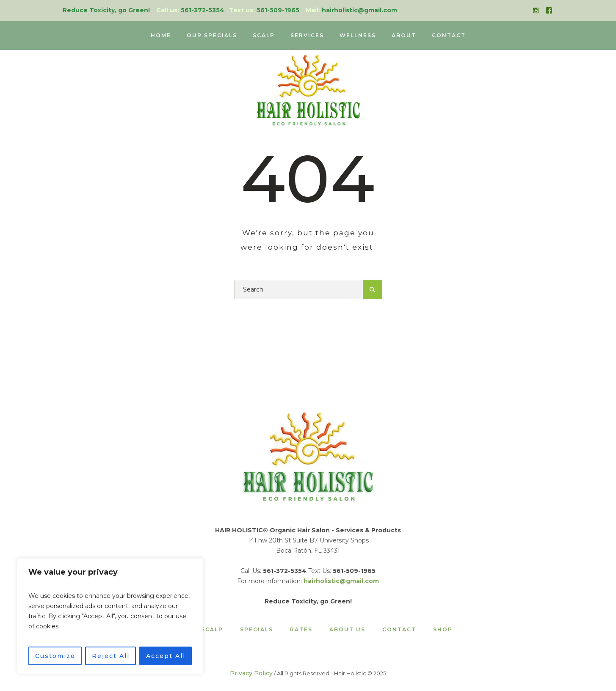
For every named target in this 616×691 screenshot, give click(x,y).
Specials (257, 630)
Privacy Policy (251, 673)
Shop (443, 630)
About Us (347, 630)
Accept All (166, 656)
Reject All (111, 656)
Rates (301, 630)
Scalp (212, 630)
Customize (55, 656)
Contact (399, 630)
